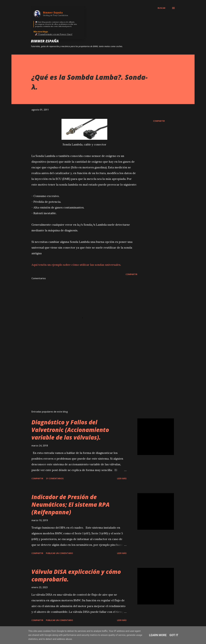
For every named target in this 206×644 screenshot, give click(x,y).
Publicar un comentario (59, 553)
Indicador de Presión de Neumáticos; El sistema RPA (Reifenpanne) (71, 505)
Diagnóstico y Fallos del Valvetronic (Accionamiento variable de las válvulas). (70, 430)
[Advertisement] (80, 374)
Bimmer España (45, 41)
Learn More (158, 635)
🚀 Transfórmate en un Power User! (54, 34)
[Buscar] (162, 8)
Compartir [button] (159, 121)
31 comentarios (55, 478)
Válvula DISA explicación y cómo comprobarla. (76, 575)
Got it (174, 635)
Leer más (122, 478)
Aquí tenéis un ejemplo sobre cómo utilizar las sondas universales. (76, 265)
